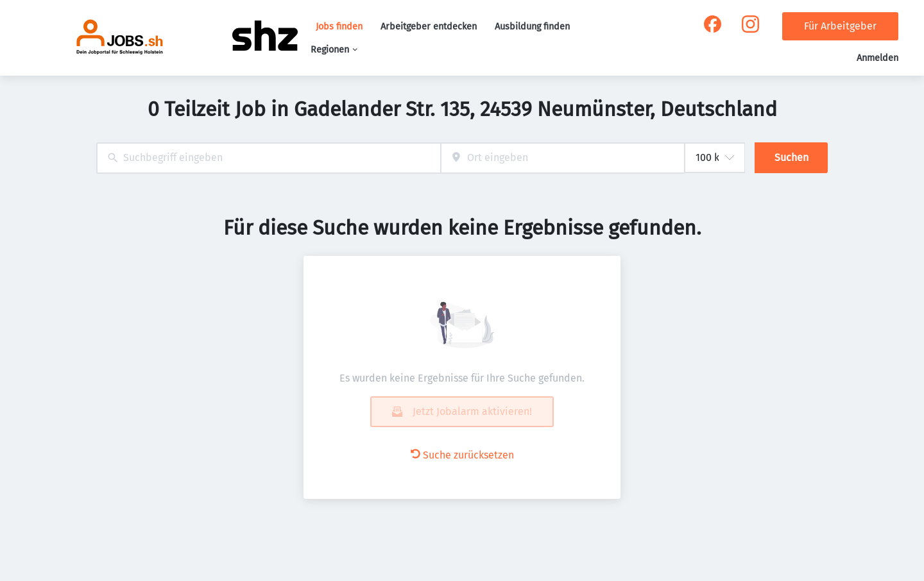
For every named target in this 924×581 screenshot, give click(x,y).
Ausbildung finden (532, 27)
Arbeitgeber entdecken (429, 27)
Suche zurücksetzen (462, 455)
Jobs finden (339, 27)
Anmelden (877, 58)
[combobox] (269, 158)
